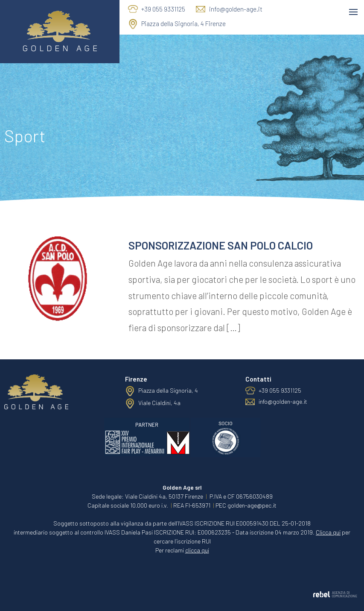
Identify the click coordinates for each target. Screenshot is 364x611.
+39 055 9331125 (163, 9)
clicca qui (197, 550)
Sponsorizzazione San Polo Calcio (221, 245)
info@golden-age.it (236, 9)
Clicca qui (328, 532)
